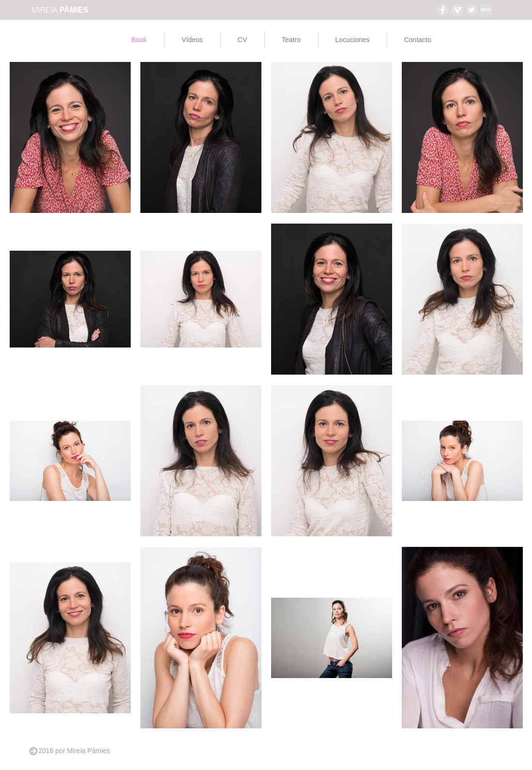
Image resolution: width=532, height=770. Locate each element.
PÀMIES (74, 10)
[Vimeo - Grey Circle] (457, 10)
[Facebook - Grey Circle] (443, 10)
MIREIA (46, 10)
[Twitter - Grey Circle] (472, 10)
